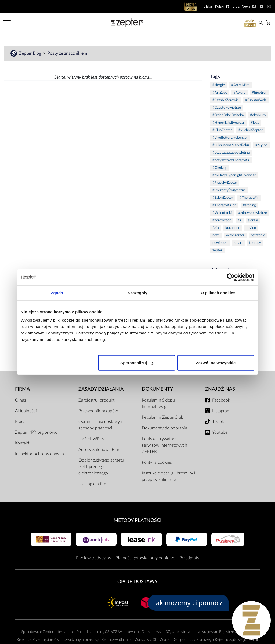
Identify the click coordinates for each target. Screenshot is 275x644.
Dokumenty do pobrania (164, 428)
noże (216, 235)
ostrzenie (258, 235)
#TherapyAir (249, 198)
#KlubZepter (222, 130)
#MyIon (261, 145)
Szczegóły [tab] (137, 292)
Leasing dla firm (93, 484)
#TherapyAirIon (224, 205)
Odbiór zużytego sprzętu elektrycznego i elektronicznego (101, 467)
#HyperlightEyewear (228, 123)
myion (251, 228)
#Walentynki (222, 213)
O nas (21, 400)
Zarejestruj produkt (96, 400)
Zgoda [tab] (57, 292)
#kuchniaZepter (251, 130)
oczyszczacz (235, 235)
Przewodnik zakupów (98, 411)
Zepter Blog (31, 53)
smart (238, 243)
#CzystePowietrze (227, 108)
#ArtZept (220, 93)
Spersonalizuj (137, 363)
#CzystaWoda (256, 100)
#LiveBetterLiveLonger (230, 138)
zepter (217, 250)
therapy (255, 243)
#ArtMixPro (240, 85)
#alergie (219, 85)
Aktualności (26, 411)
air (240, 220)
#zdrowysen (222, 220)
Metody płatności (137, 520)
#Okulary (220, 168)
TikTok (218, 422)
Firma (22, 389)
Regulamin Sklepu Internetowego (158, 403)
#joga (255, 123)
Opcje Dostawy (137, 582)
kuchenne (233, 228)
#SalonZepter (223, 198)
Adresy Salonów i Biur (99, 450)
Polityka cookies (157, 462)
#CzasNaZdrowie (226, 100)
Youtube (220, 432)
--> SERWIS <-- (93, 439)
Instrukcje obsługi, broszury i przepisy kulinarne (169, 476)
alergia (253, 220)
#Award (239, 93)
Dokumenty (157, 389)
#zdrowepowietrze (253, 213)
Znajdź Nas (220, 389)
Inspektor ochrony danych (39, 454)
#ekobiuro (258, 115)
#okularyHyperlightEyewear (234, 175)
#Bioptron (260, 93)
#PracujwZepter (225, 183)
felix (216, 228)
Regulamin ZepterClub (163, 417)
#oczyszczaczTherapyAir (231, 160)
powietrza (220, 243)
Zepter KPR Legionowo (36, 432)
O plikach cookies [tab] (218, 292)
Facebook (221, 400)
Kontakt (22, 443)
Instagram (221, 411)
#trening (249, 205)
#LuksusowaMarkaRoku (231, 145)
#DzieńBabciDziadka (228, 115)
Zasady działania (101, 389)
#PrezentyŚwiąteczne (229, 190)
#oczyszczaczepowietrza (231, 153)
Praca (20, 422)
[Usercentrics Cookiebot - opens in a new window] (231, 277)
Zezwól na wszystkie (216, 363)
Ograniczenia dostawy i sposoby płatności (100, 425)
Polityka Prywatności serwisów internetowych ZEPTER (164, 445)
